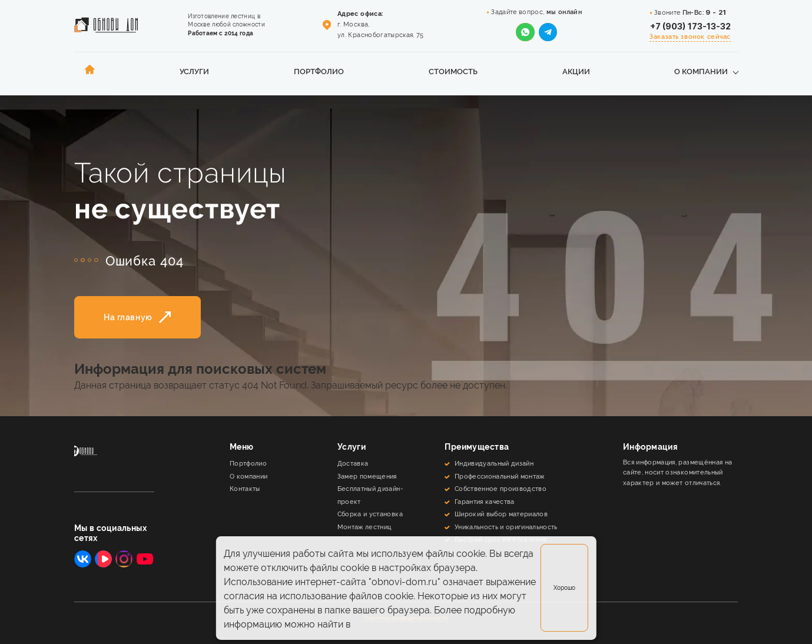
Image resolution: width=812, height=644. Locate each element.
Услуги (194, 72)
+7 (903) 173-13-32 (690, 26)
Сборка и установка (370, 514)
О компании (701, 72)
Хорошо (564, 588)
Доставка (353, 463)
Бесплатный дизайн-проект (370, 495)
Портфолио (319, 72)
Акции (576, 72)
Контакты (245, 489)
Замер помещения (367, 476)
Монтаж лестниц (364, 527)
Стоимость (453, 72)
